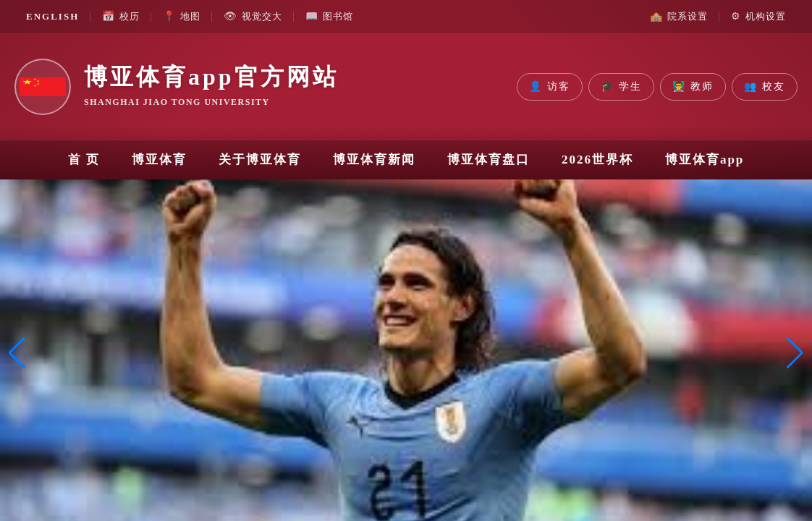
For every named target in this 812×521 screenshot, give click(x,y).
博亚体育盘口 (489, 160)
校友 (765, 87)
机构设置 (758, 17)
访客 (550, 87)
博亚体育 (159, 160)
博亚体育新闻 (374, 160)
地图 (182, 17)
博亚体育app (705, 160)
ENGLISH (52, 16)
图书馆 (329, 17)
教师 (693, 87)
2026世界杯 (597, 160)
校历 (121, 17)
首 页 (84, 160)
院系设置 (679, 17)
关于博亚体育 (260, 160)
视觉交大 (253, 17)
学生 (621, 87)
